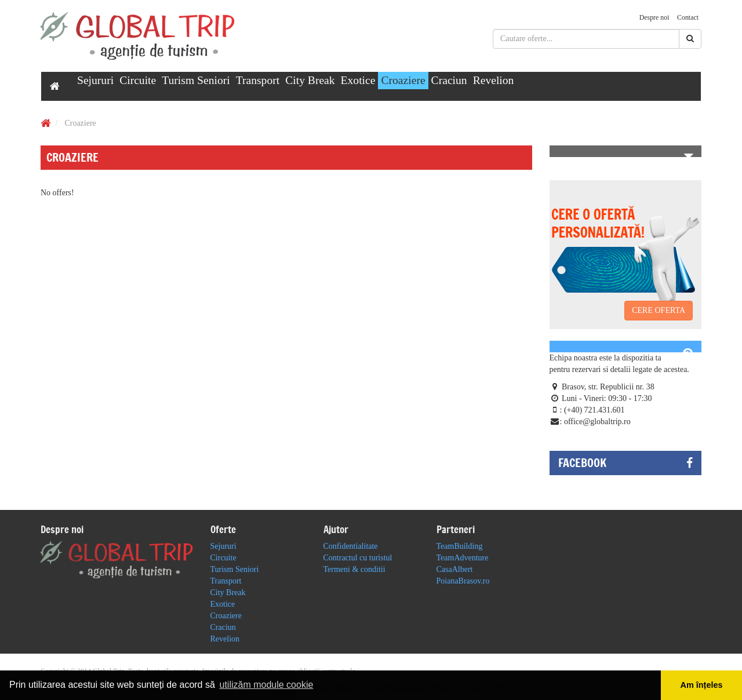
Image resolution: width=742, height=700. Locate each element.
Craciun (449, 80)
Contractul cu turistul (358, 558)
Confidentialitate (351, 546)
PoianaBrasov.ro (463, 581)
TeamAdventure (463, 558)
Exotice (358, 80)
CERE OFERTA (659, 310)
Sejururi (95, 80)
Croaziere (403, 80)
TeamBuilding (460, 546)
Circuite (138, 80)
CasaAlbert (455, 569)
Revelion (494, 80)
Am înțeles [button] (702, 685)
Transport (258, 80)
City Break (310, 80)
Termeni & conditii (354, 569)
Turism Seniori (196, 80)
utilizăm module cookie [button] (266, 685)
